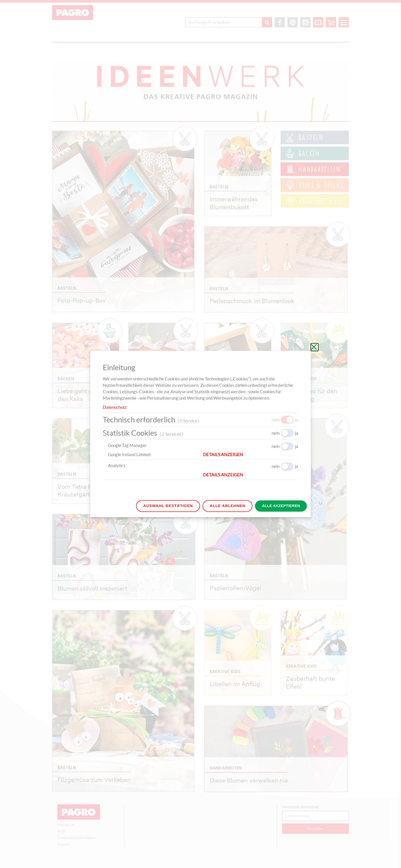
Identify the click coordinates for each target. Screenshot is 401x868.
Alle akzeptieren (281, 506)
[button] (251, 455)
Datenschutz (115, 407)
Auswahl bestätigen (168, 506)
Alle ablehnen (227, 506)
